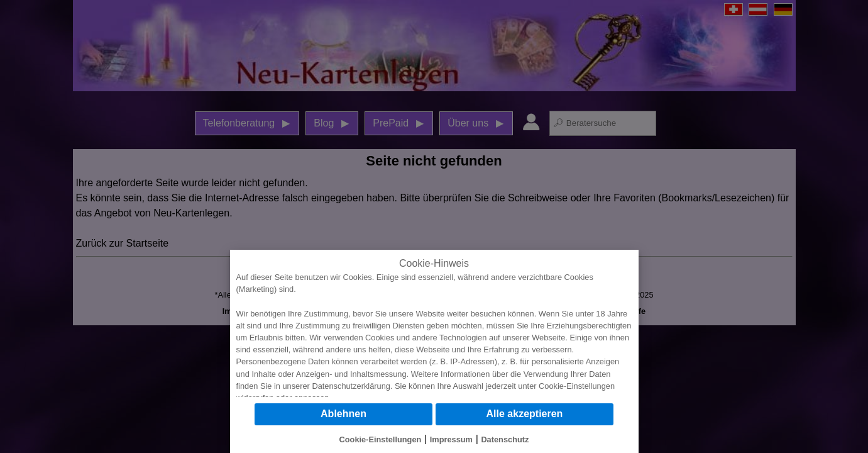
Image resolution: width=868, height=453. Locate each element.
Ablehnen (343, 414)
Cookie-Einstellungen (577, 386)
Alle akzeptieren (525, 414)
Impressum (451, 439)
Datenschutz (505, 439)
